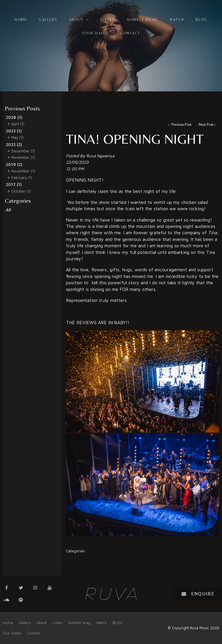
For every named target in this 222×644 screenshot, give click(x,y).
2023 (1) (14, 131)
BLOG (201, 20)
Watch (177, 20)
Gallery (48, 20)
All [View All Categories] (92, 551)
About (76, 20)
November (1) (23, 157)
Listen (108, 20)
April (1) (18, 124)
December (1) (23, 151)
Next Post (206, 124)
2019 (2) (14, 164)
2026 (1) (14, 117)
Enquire (203, 594)
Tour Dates (95, 33)
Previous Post (181, 124)
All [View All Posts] (8, 210)
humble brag (142, 20)
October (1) (21, 191)
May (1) (17, 137)
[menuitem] (8, 623)
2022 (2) (14, 144)
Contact (130, 33)
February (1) (22, 178)
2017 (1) (14, 184)
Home (21, 20)
